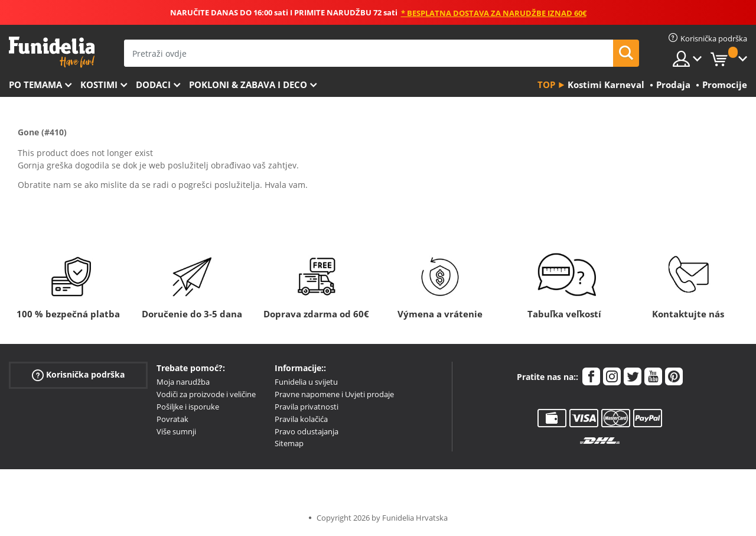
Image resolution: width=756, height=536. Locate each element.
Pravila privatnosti (307, 407)
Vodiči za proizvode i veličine (206, 394)
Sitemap (289, 443)
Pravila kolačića (301, 419)
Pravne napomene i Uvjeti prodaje (334, 394)
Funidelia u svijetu (306, 382)
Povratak (172, 419)
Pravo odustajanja (307, 431)
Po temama (35, 85)
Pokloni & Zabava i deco (248, 85)
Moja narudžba (183, 382)
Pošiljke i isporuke (188, 407)
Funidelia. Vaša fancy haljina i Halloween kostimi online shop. (52, 52)
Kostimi (99, 85)
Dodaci (153, 85)
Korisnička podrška (78, 375)
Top (546, 85)
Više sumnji (176, 431)
